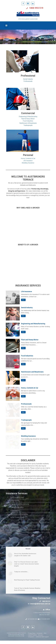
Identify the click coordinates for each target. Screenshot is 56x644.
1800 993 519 (36, 8)
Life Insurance (28, 161)
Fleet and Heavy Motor (30, 340)
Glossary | (41, 638)
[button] (4, 37)
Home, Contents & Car (28, 158)
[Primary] (6, 26)
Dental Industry (28, 79)
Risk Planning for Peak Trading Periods (27, 583)
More (23, 300)
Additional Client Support (42, 640)
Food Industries (28, 121)
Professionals (28, 81)
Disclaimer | (40, 637)
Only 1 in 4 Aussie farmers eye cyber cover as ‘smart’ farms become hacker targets (27, 567)
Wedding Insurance (28, 163)
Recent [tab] (28, 552)
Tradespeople (28, 125)
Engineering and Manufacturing (33, 324)
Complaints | (31, 640)
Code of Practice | (32, 638)
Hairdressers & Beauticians (28, 123)
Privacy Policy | (32, 637)
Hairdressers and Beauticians (32, 372)
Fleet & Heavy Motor (28, 119)
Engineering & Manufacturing (28, 116)
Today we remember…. (21, 575)
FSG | (45, 637)
